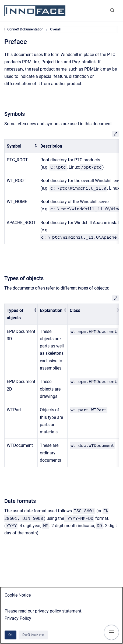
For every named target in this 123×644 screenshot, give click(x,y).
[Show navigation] (111, 632)
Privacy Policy (18, 618)
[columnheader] (21, 146)
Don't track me (33, 635)
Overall (55, 29)
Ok (10, 635)
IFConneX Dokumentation (24, 29)
